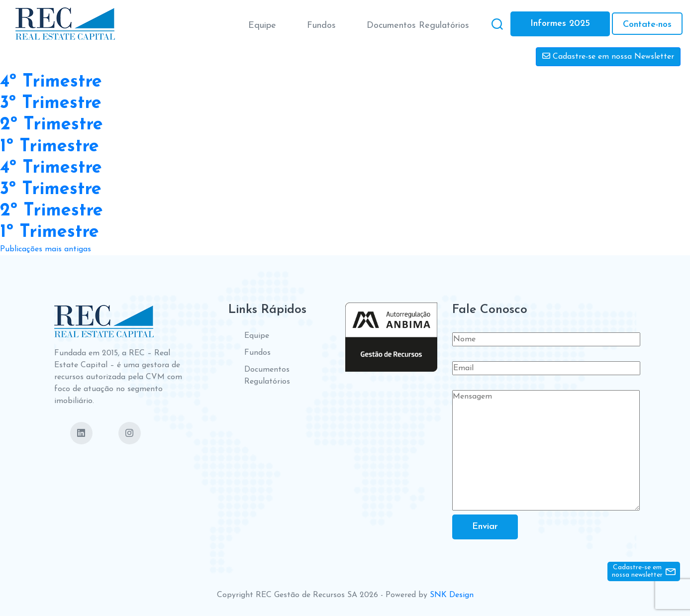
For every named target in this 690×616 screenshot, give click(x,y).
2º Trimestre (51, 125)
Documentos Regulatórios (418, 26)
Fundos (321, 26)
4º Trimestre (51, 82)
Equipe (262, 26)
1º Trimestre (49, 147)
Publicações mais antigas (46, 249)
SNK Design (452, 595)
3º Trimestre (51, 103)
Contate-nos (647, 25)
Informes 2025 (560, 24)
